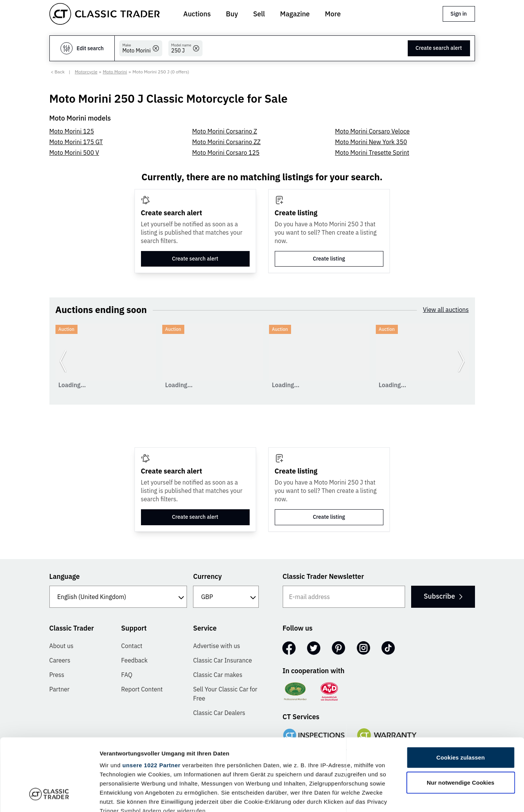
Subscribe (443, 596)
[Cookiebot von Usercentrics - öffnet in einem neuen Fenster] (49, 797)
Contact (132, 646)
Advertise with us (217, 646)
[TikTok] (388, 648)
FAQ (127, 675)
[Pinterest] (339, 648)
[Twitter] (314, 648)
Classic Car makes (218, 675)
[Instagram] (363, 648)
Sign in (459, 14)
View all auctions (446, 310)
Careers (60, 660)
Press (57, 675)
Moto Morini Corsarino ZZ (226, 142)
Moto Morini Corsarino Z (225, 131)
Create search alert (439, 48)
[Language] (118, 597)
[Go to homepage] (104, 14)
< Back (58, 72)
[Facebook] (289, 648)
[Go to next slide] (461, 361)
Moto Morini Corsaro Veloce (373, 131)
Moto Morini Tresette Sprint (372, 153)
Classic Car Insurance (222, 660)
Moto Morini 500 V (74, 153)
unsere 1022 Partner (151, 703)
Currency (207, 576)
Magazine (295, 14)
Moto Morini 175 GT (76, 142)
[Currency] (226, 597)
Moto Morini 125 (72, 131)
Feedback (135, 660)
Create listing (329, 259)
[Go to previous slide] (63, 361)
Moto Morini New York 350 (371, 142)
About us (62, 646)
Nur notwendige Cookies (461, 721)
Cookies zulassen (460, 696)
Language (65, 576)
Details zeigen (404, 797)
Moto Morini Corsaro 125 (226, 153)
